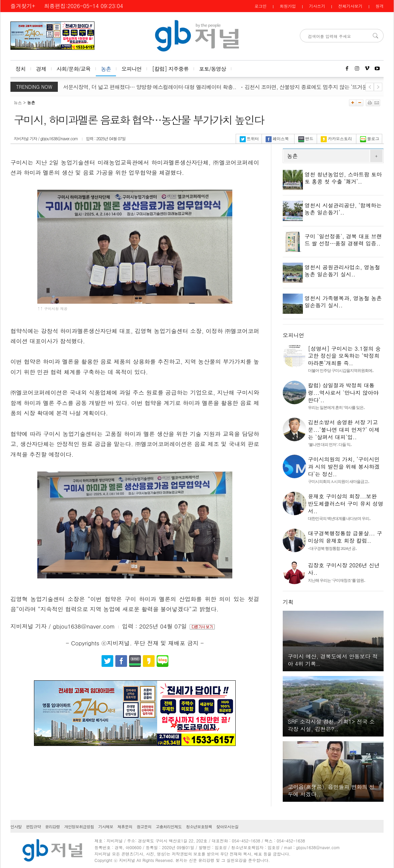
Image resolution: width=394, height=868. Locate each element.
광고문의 (144, 826)
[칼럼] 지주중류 (170, 69)
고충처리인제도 (169, 826)
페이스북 (277, 138)
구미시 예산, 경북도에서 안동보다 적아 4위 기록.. (333, 660)
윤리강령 (52, 826)
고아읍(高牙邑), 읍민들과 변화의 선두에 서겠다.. (331, 790)
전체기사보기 (350, 6)
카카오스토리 (336, 138)
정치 (21, 69)
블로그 (370, 138)
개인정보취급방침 (79, 826)
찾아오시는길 (227, 826)
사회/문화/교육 (73, 69)
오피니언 (131, 69)
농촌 (106, 69)
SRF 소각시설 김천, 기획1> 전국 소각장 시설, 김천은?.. (331, 725)
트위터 (249, 138)
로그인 (261, 6)
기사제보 (106, 826)
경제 (41, 69)
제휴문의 (125, 826)
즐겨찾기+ (23, 6)
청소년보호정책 (199, 826)
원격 (380, 6)
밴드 (306, 138)
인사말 (16, 826)
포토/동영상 (213, 69)
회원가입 (288, 6)
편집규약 (33, 826)
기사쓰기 (317, 6)
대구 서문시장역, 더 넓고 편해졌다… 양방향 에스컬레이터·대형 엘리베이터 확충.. (152, 87)
